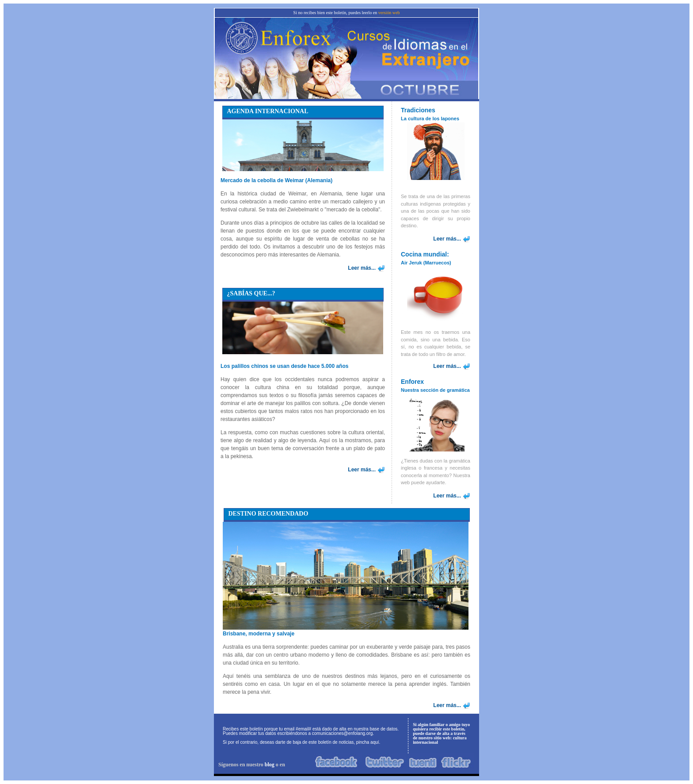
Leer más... (362, 268)
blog (270, 765)
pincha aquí (368, 742)
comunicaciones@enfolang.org (342, 733)
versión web (389, 13)
